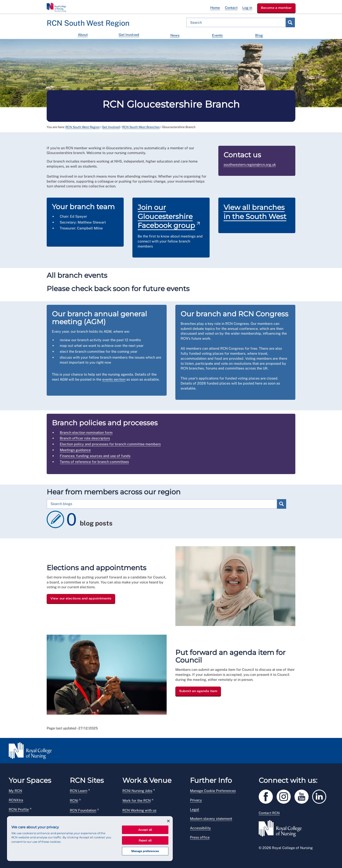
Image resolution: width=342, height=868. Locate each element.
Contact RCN (269, 813)
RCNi (74, 801)
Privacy (196, 800)
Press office (200, 837)
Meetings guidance (75, 450)
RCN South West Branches (141, 127)
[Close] (168, 821)
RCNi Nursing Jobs (137, 791)
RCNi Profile (19, 810)
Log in (247, 8)
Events (217, 35)
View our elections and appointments (81, 598)
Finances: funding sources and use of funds (95, 456)
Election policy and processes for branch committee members (110, 444)
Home (215, 8)
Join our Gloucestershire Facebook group (166, 216)
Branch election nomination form (86, 433)
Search (290, 22)
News (175, 35)
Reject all (145, 840)
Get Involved (129, 35)
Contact (231, 8)
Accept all (145, 830)
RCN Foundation (83, 810)
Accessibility (200, 828)
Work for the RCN (137, 801)
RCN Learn (79, 791)
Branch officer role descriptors (85, 438)
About (83, 35)
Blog (259, 35)
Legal (195, 810)
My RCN (15, 791)
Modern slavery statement (211, 819)
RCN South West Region (83, 127)
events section (114, 379)
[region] (90, 839)
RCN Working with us (139, 810)
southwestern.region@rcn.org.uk (250, 165)
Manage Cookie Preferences (213, 791)
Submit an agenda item (198, 691)
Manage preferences (145, 851)
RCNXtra (16, 800)
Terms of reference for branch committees (94, 462)
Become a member (276, 8)
